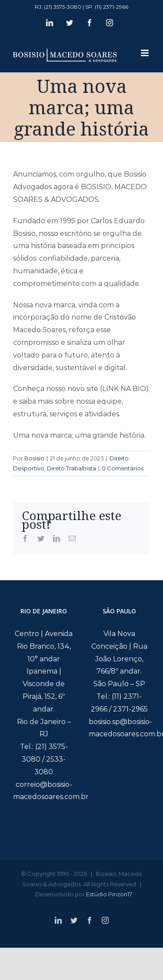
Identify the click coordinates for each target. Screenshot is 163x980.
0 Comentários (123, 468)
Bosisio (34, 458)
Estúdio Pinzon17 (109, 894)
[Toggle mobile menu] (145, 53)
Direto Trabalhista (72, 468)
